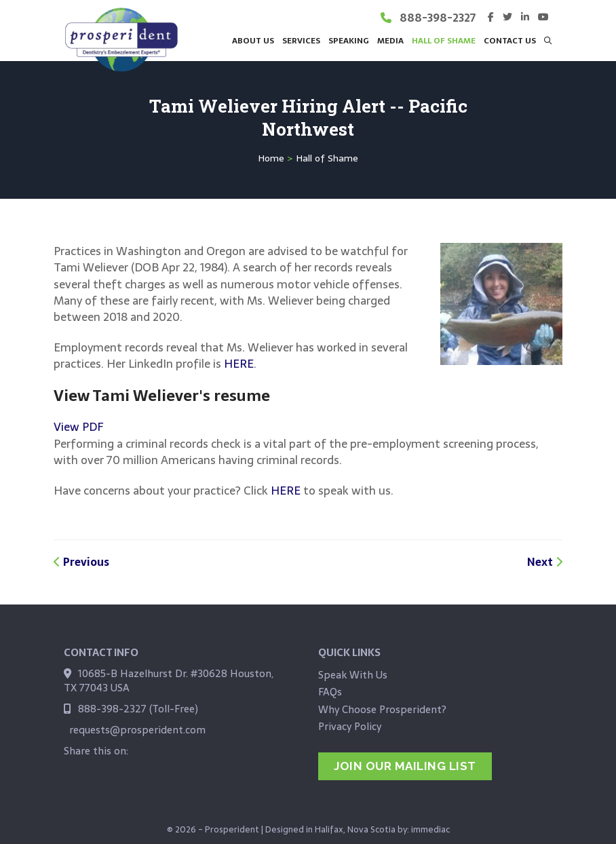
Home (271, 158)
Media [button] (390, 40)
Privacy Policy (350, 726)
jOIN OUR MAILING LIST (405, 766)
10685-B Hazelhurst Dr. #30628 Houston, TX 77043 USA (169, 680)
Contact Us (510, 40)
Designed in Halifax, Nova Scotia (330, 824)
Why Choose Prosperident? (382, 709)
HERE (239, 364)
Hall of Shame (444, 40)
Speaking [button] (349, 40)
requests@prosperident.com (137, 730)
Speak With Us (353, 675)
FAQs (330, 692)
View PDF (78, 427)
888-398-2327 (438, 18)
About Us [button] (253, 40)
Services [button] (301, 40)
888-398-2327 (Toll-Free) (138, 709)
